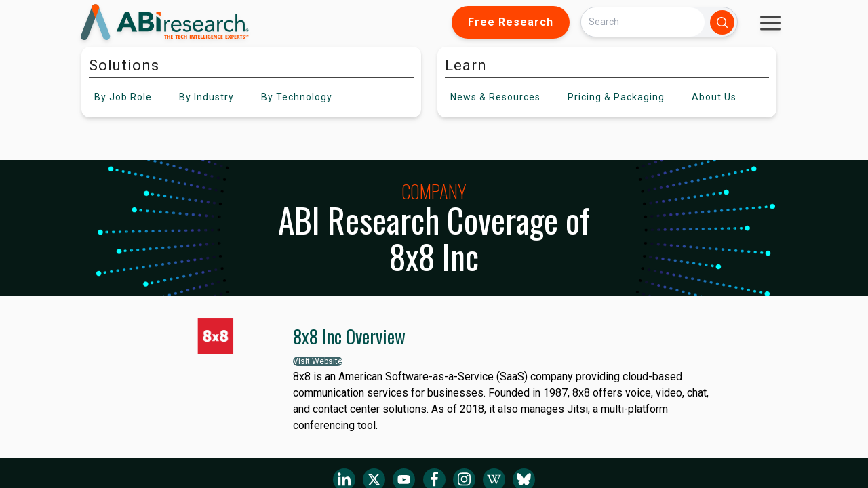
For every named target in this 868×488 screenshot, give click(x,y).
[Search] (643, 22)
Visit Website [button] (318, 361)
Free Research (511, 22)
